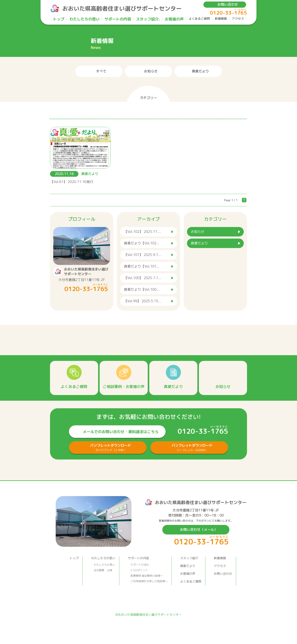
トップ (59, 19)
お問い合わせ (228, 4)
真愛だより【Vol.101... (142, 266)
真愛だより (200, 71)
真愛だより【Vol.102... (142, 243)
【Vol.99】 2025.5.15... (142, 301)
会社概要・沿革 (103, 570)
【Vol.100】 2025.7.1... (142, 278)
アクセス (238, 19)
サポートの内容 (118, 19)
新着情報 (221, 19)
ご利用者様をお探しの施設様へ (149, 581)
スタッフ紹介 (189, 558)
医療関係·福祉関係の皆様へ (147, 576)
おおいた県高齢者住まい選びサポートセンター (122, 9)
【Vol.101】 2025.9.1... (142, 255)
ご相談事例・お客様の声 (124, 386)
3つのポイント (139, 570)
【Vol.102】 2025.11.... (142, 232)
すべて (101, 71)
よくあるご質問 (199, 19)
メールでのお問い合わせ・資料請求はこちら (121, 432)
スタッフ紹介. (148, 19)
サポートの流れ (140, 565)
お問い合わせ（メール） (199, 530)
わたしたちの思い (84, 19)
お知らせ (151, 71)
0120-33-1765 (228, 13)
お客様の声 (174, 19)
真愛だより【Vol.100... (142, 289)
